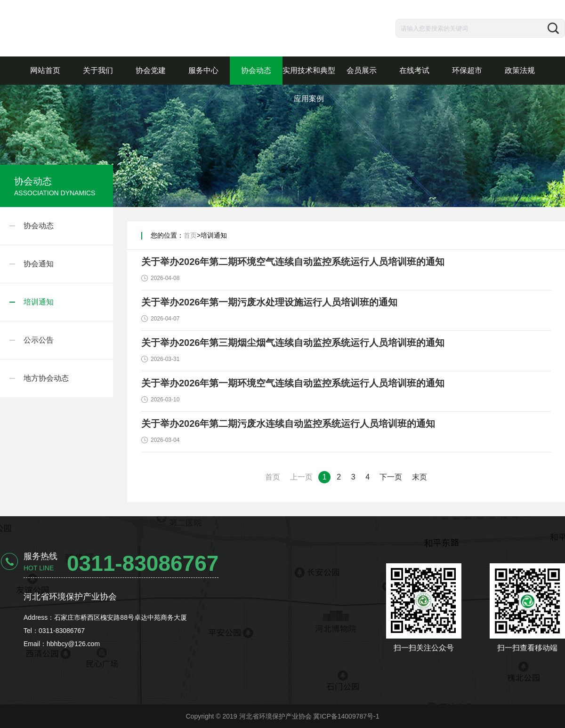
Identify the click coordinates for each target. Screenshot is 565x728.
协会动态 (256, 70)
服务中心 (203, 70)
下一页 (391, 477)
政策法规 (520, 70)
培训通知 (39, 302)
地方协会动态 (46, 378)
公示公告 (39, 340)
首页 (190, 235)
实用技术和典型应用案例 (309, 84)
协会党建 (151, 70)
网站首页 (45, 70)
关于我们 (98, 70)
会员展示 (362, 70)
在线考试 (414, 70)
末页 (420, 477)
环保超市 (467, 70)
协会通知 (39, 264)
